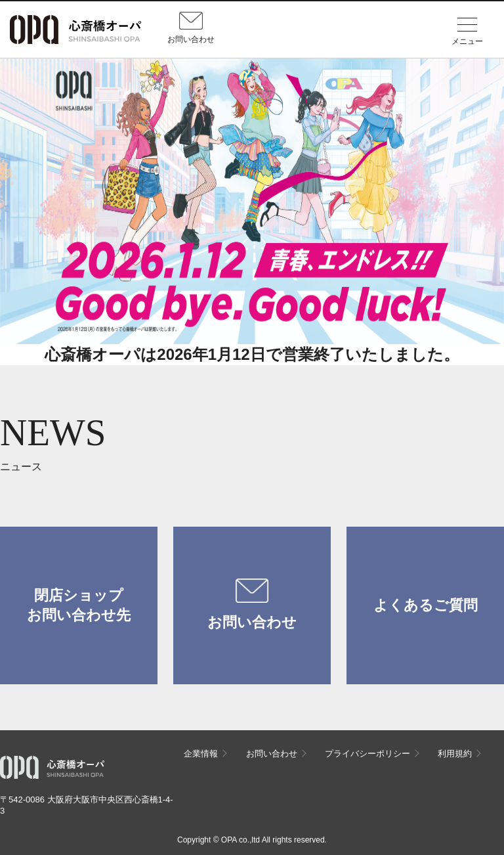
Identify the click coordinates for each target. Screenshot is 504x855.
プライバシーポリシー (367, 754)
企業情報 (201, 754)
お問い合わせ (252, 605)
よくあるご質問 (426, 605)
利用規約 (455, 754)
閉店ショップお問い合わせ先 (79, 605)
